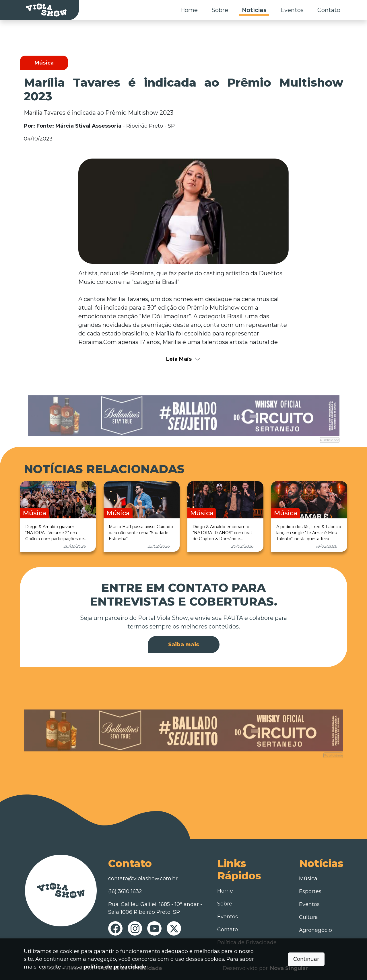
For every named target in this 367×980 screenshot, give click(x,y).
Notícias (254, 10)
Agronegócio (315, 930)
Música (308, 879)
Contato (329, 10)
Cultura (308, 917)
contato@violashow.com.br (143, 879)
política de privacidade (115, 967)
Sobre (220, 10)
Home (189, 10)
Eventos (292, 10)
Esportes (310, 891)
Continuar (306, 959)
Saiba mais (184, 645)
